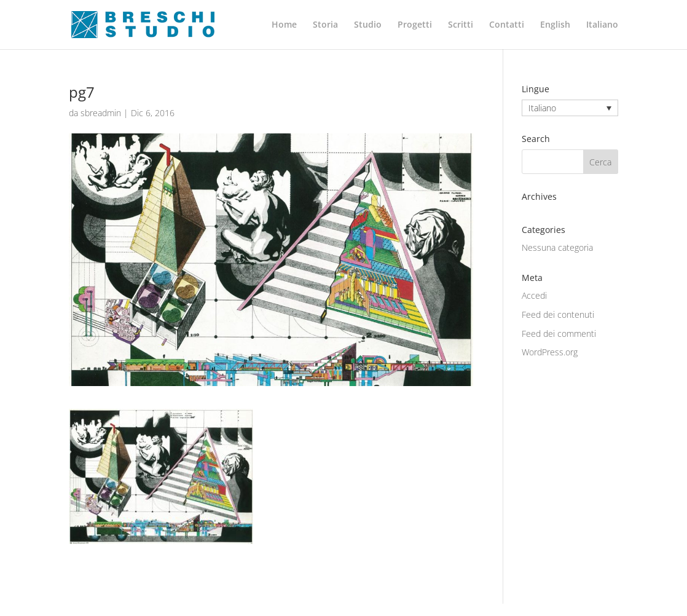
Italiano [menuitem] (542, 108)
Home (284, 25)
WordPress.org (550, 352)
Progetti (415, 25)
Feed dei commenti (559, 334)
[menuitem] (555, 35)
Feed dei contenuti (558, 314)
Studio (368, 25)
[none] (570, 108)
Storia (325, 25)
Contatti (507, 25)
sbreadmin (101, 113)
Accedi (534, 295)
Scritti (461, 25)
